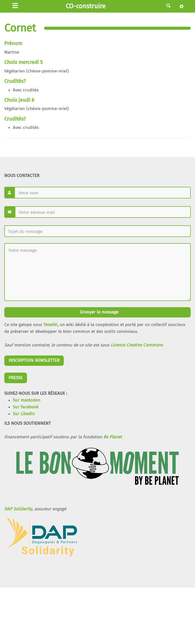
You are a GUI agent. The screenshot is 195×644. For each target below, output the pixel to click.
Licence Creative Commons (137, 345)
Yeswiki (50, 325)
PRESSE (16, 378)
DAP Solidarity (18, 509)
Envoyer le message (99, 312)
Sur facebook (26, 407)
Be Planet (112, 437)
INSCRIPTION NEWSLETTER (34, 360)
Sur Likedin (24, 414)
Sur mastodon (27, 400)
